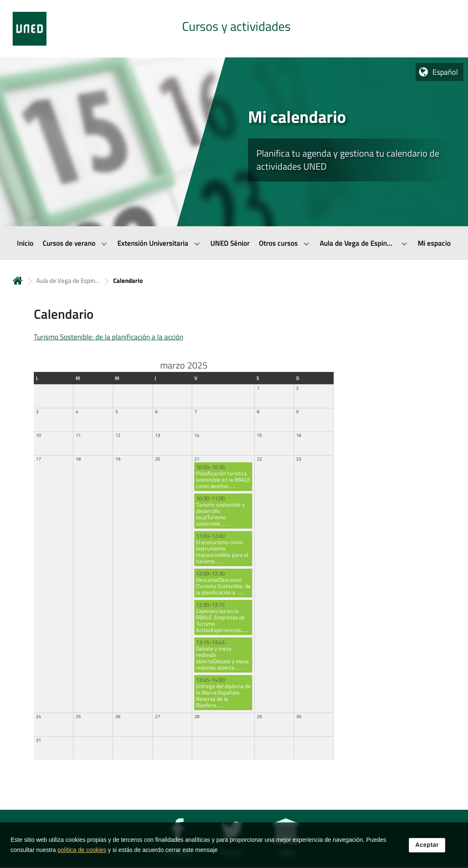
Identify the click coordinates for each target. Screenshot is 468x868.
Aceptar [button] (427, 852)
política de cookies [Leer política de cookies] (82, 857)
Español (445, 72)
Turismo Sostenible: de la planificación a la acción (109, 337)
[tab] (234, 29)
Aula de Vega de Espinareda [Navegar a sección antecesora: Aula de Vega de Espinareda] (68, 281)
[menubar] (234, 243)
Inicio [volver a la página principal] (18, 281)
